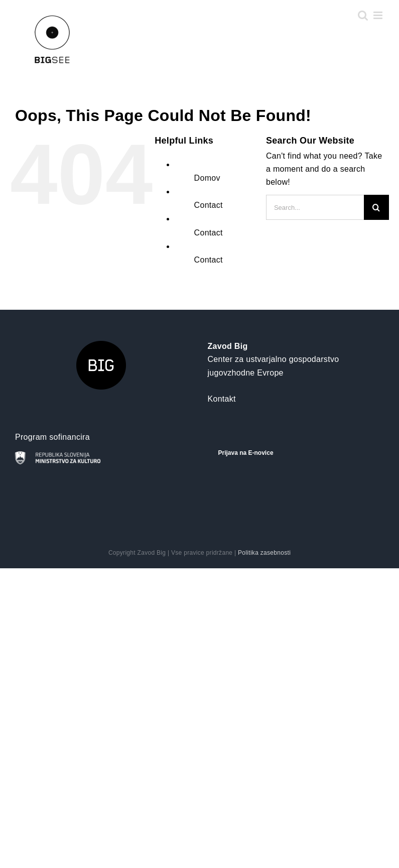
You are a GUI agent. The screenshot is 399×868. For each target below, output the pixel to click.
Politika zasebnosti (264, 553)
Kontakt (222, 399)
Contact (209, 205)
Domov (207, 178)
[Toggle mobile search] (363, 15)
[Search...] (315, 207)
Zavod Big (228, 346)
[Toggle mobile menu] (379, 15)
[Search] (376, 207)
